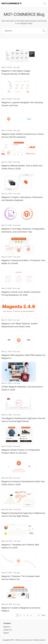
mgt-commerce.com (26, 640)
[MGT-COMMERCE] (11, 3)
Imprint (6, 633)
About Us (7, 627)
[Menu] (45, 3)
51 (39, 615)
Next (44, 615)
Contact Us (8, 630)
